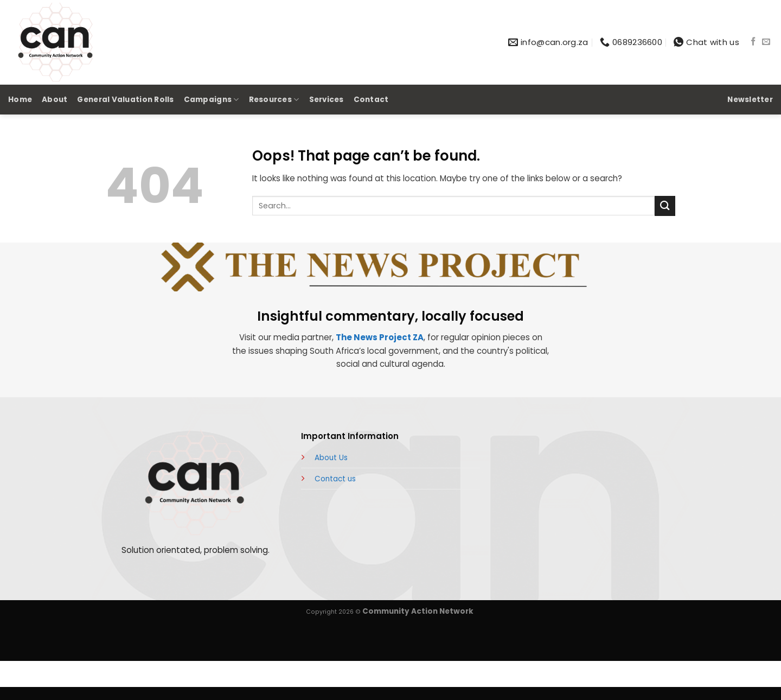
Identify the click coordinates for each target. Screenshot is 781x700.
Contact (371, 100)
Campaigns (212, 100)
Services (327, 100)
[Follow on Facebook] (753, 42)
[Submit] (665, 206)
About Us (331, 458)
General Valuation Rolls (125, 100)
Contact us (335, 479)
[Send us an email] (766, 42)
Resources (274, 100)
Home (20, 100)
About (55, 100)
